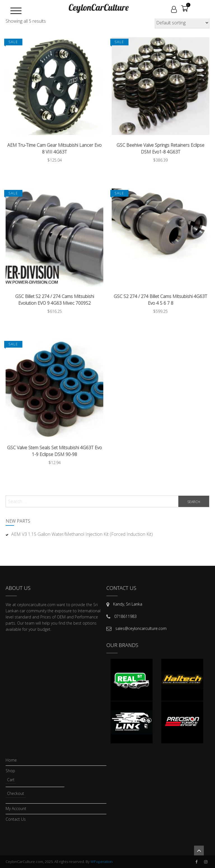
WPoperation (101, 862)
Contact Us (16, 819)
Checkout (16, 793)
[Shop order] (182, 23)
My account (16, 809)
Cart (11, 780)
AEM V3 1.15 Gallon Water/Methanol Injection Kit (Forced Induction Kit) (82, 534)
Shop (10, 771)
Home (11, 760)
